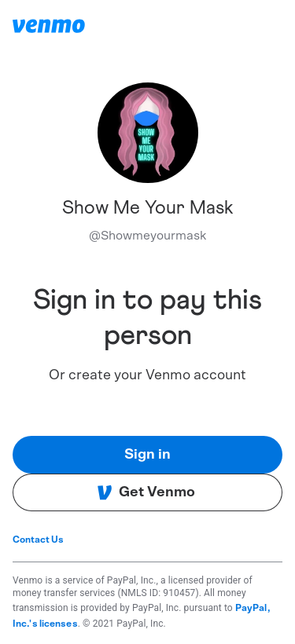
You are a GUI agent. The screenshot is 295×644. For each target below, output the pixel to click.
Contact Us (38, 540)
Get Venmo (146, 492)
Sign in (147, 455)
